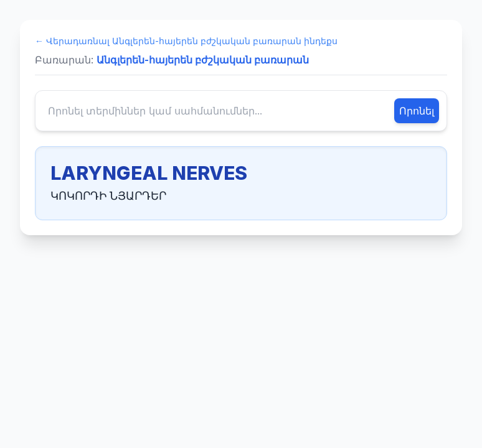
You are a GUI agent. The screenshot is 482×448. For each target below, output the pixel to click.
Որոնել (417, 111)
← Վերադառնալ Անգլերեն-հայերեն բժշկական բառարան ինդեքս (186, 41)
